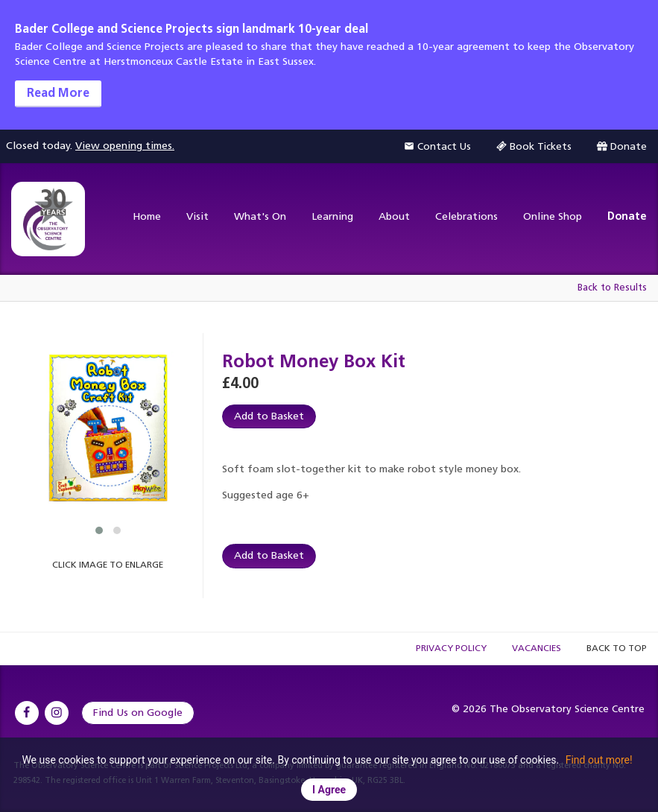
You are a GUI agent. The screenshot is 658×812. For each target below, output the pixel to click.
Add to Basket (269, 416)
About (394, 216)
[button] (99, 530)
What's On (260, 216)
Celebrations (466, 216)
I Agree (329, 790)
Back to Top (617, 648)
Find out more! (599, 760)
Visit (197, 216)
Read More (58, 93)
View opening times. (125, 146)
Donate (627, 216)
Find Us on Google (138, 713)
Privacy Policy (451, 648)
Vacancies (537, 648)
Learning (332, 216)
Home (147, 216)
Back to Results (612, 287)
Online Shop (553, 216)
